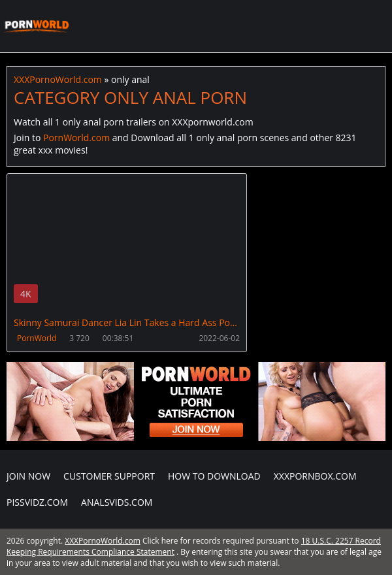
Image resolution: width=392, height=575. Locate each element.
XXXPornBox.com (315, 476)
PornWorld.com (76, 138)
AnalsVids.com (117, 502)
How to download (214, 476)
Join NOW (28, 476)
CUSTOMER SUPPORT (109, 476)
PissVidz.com (37, 502)
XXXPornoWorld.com (36, 26)
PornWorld (37, 338)
